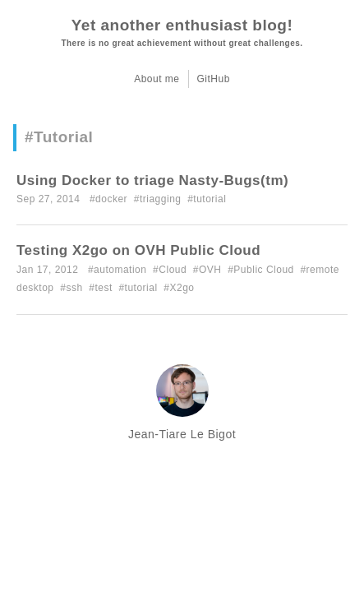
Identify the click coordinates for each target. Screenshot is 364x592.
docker (111, 199)
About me (157, 79)
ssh (74, 288)
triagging (161, 199)
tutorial (210, 199)
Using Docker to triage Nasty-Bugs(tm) (152, 180)
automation (120, 270)
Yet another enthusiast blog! (182, 25)
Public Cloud (263, 270)
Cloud (173, 270)
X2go (182, 288)
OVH (210, 270)
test (103, 288)
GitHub (214, 79)
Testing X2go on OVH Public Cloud (138, 250)
